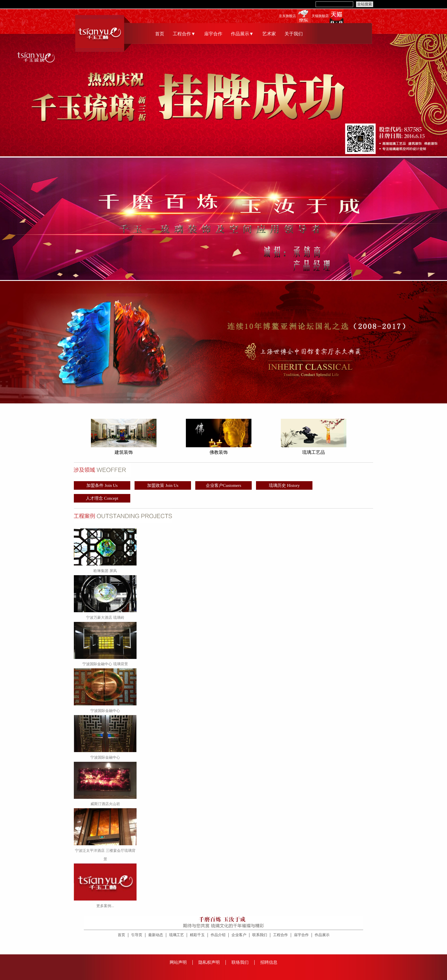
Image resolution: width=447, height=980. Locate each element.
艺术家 (269, 34)
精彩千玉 (197, 935)
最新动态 (156, 935)
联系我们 (260, 935)
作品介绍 (218, 935)
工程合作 (281, 935)
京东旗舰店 (287, 16)
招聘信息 (269, 962)
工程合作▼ (184, 34)
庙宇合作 (213, 34)
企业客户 (239, 935)
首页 (160, 34)
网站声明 (178, 962)
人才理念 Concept (102, 498)
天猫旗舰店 (320, 16)
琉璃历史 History (284, 485)
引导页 (137, 935)
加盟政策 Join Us (163, 485)
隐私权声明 (209, 962)
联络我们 (240, 962)
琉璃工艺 (176, 935)
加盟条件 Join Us (102, 485)
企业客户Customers (223, 485)
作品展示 (322, 935)
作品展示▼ (242, 34)
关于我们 (294, 34)
